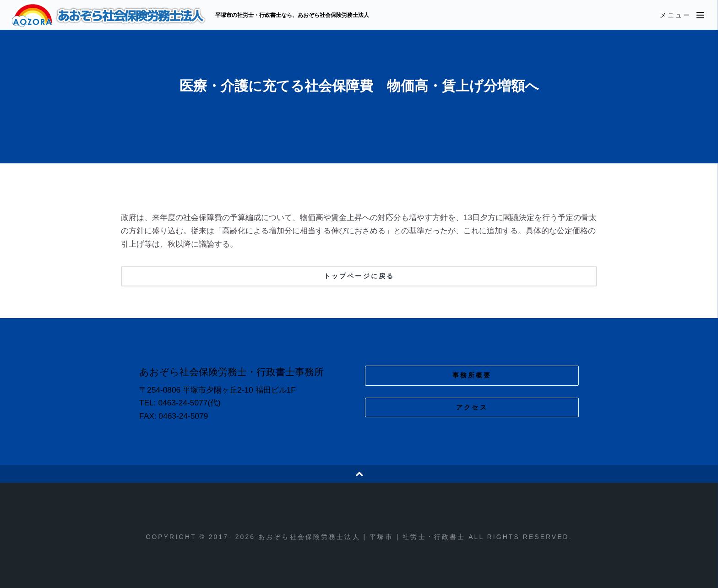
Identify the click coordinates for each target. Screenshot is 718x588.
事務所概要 (472, 375)
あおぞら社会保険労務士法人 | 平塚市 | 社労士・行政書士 (109, 16)
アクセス (472, 407)
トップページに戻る (359, 276)
